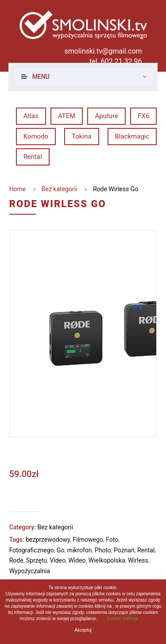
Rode (16, 560)
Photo (103, 550)
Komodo (36, 136)
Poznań (124, 550)
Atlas (31, 116)
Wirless (138, 560)
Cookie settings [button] (122, 619)
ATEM (67, 116)
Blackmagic (132, 136)
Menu (41, 77)
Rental (33, 157)
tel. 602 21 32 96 (116, 61)
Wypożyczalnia (30, 571)
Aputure (106, 116)
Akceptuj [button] (83, 630)
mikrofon (80, 550)
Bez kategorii (60, 189)
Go (61, 550)
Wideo (77, 560)
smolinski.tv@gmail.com (103, 51)
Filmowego (88, 540)
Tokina (81, 136)
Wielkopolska (107, 560)
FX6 (143, 116)
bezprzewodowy (48, 540)
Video (58, 560)
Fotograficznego (32, 550)
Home (18, 189)
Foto (112, 540)
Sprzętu (37, 560)
